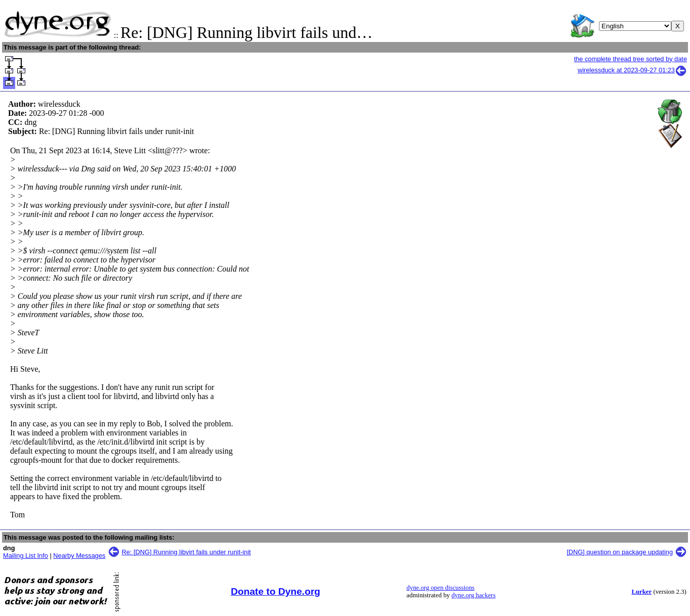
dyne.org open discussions (441, 588)
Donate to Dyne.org (275, 591)
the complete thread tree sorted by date (631, 59)
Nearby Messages (79, 556)
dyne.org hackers (473, 595)
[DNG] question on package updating (620, 552)
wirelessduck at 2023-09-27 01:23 (632, 70)
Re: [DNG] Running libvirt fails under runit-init (186, 552)
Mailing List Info (26, 556)
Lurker (641, 592)
